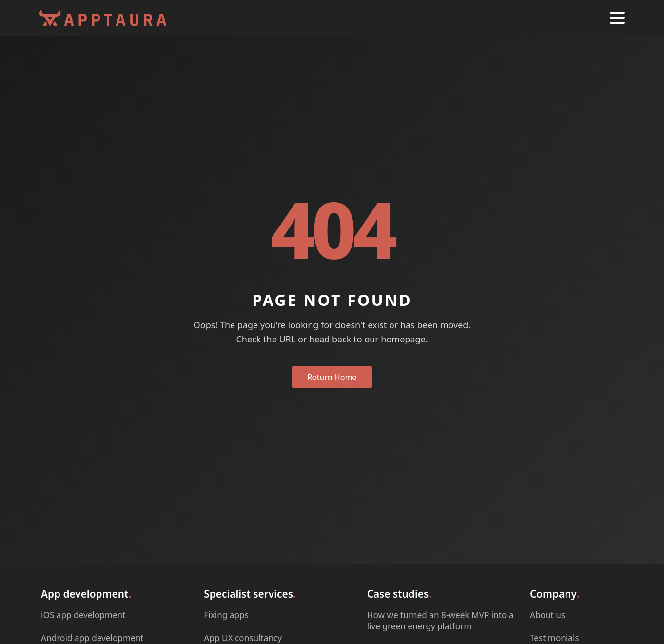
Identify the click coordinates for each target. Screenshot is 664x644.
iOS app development (83, 615)
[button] (617, 18)
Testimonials (555, 637)
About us (547, 615)
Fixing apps (226, 615)
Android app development (92, 637)
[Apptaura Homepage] (103, 18)
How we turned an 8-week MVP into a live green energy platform (440, 620)
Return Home (332, 377)
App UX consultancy (243, 637)
